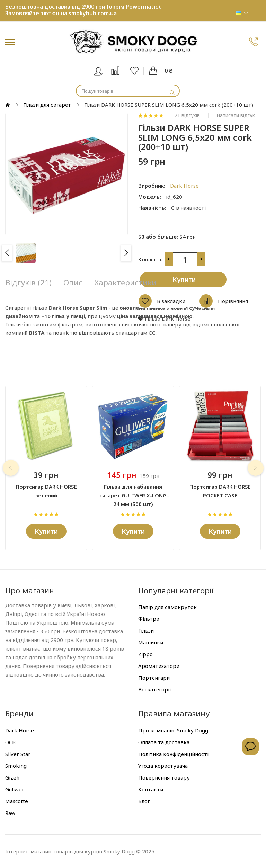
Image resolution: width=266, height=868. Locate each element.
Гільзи (146, 630)
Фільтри (149, 619)
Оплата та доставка (164, 742)
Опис (73, 283)
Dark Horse (184, 186)
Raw (10, 813)
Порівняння (233, 301)
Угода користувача (163, 766)
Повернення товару (164, 777)
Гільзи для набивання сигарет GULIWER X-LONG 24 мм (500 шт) (133, 491)
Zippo (145, 654)
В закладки (171, 301)
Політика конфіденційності (173, 754)
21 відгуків (187, 115)
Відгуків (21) (28, 283)
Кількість (150, 259)
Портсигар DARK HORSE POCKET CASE (220, 491)
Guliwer (15, 789)
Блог (144, 801)
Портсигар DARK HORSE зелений (46, 491)
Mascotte (17, 801)
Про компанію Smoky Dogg (173, 730)
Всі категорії (155, 689)
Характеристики (125, 283)
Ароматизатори (159, 666)
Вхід (103, 70)
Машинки (151, 642)
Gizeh (12, 777)
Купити (184, 280)
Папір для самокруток (167, 607)
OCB (10, 742)
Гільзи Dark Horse (168, 319)
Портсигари (154, 678)
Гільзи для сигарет (47, 105)
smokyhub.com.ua (93, 13)
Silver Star (18, 754)
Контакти (151, 789)
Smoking (16, 766)
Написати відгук (236, 115)
